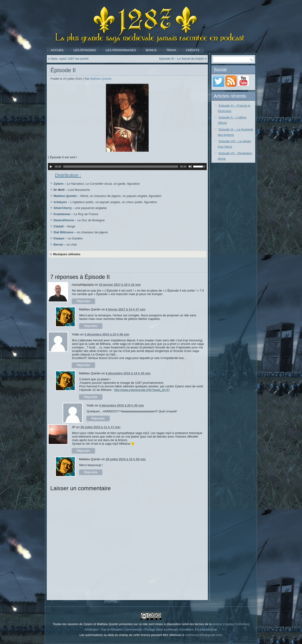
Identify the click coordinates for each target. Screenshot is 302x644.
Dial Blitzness (64, 232)
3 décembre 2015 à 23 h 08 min (107, 334)
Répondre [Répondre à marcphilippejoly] (83, 301)
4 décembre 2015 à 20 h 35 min (122, 405)
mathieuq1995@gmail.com (203, 635)
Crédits (193, 50)
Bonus (151, 50)
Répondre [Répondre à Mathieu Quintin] (91, 326)
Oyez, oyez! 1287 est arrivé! (70, 59)
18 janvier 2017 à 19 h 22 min (120, 285)
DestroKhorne (64, 220)
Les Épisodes (85, 50)
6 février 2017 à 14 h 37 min (126, 309)
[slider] (121, 167)
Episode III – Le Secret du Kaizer (182, 59)
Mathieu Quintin (101, 79)
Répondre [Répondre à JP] (83, 451)
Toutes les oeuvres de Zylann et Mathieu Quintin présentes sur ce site (100, 624)
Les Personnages (121, 50)
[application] (127, 167)
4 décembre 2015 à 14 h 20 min (128, 373)
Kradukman (62, 214)
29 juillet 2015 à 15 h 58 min (126, 459)
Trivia (171, 50)
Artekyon (60, 202)
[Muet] (190, 167)
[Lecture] (51, 167)
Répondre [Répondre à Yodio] (83, 365)
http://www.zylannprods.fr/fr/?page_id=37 (142, 390)
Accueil (57, 50)
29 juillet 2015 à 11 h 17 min (101, 427)
